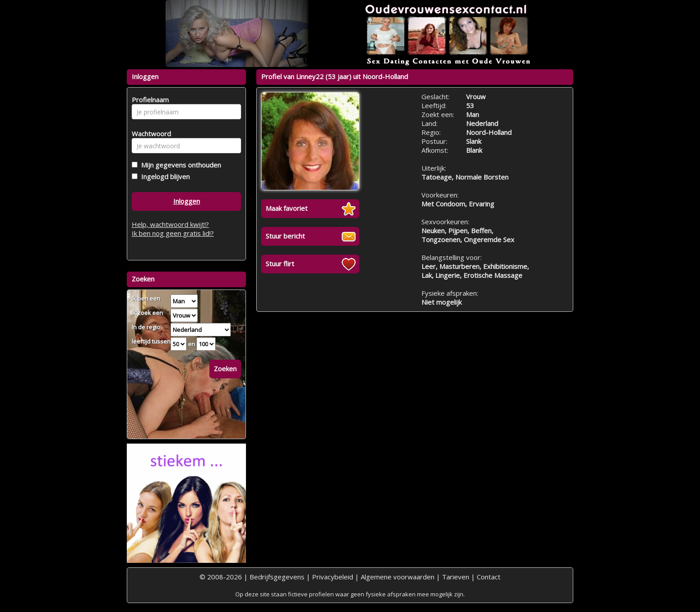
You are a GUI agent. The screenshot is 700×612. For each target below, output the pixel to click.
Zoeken (225, 369)
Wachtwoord (149, 134)
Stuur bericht (285, 236)
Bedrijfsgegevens (277, 577)
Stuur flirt (280, 264)
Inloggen (187, 201)
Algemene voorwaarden (398, 577)
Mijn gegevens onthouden (179, 165)
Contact (489, 577)
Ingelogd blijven (164, 176)
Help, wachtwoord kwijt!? (170, 224)
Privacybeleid (333, 577)
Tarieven (456, 577)
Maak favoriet (287, 208)
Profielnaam (149, 100)
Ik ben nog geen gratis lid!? (173, 233)
